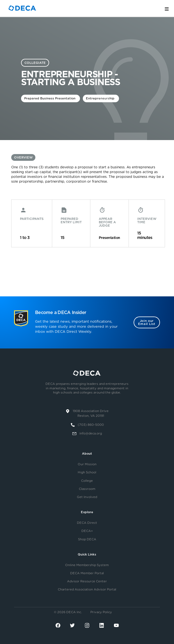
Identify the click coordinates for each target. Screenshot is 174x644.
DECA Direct (87, 523)
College (87, 481)
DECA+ (87, 531)
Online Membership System (87, 565)
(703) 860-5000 (91, 425)
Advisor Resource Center (87, 581)
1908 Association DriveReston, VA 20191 (91, 413)
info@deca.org (91, 433)
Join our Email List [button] (147, 322)
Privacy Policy (101, 612)
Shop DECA (87, 539)
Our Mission (87, 464)
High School (87, 472)
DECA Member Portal (87, 573)
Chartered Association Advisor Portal (87, 590)
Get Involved (87, 497)
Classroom (87, 489)
